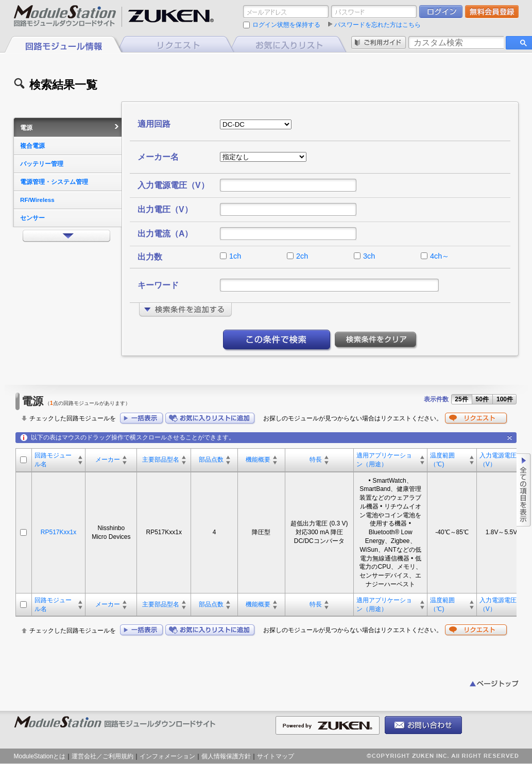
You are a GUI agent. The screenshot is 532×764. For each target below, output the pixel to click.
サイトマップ (276, 756)
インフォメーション (167, 756)
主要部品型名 (161, 460)
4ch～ (440, 256)
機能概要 (258, 460)
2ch (302, 256)
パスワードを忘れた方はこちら (377, 25)
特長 (316, 460)
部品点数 (211, 460)
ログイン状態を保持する (286, 25)
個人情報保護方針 (226, 756)
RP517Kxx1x (58, 532)
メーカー (108, 460)
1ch (235, 256)
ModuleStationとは (40, 756)
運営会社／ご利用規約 (102, 756)
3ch (369, 256)
